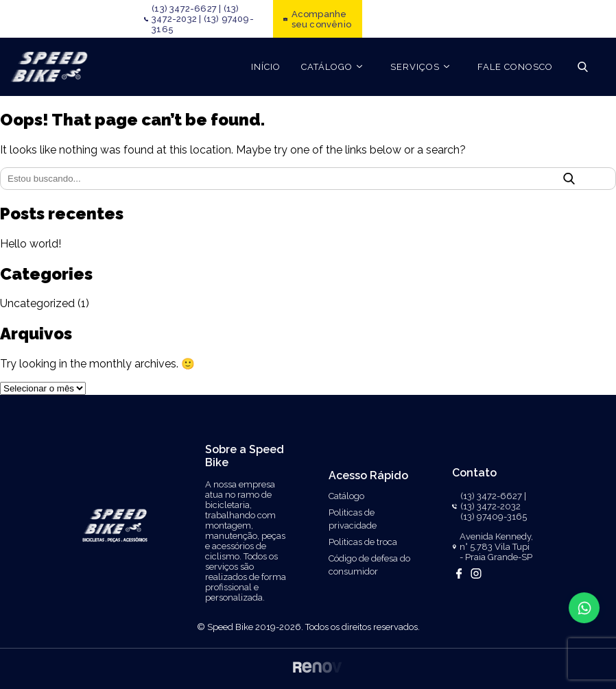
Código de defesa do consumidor (369, 565)
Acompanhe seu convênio (321, 19)
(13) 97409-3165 (494, 517)
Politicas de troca (363, 542)
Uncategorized (37, 303)
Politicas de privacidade (353, 519)
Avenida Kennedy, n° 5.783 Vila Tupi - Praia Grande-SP (496, 547)
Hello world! (31, 244)
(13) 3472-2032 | (195, 14)
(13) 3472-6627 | (186, 9)
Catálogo (346, 496)
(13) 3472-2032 (490, 506)
